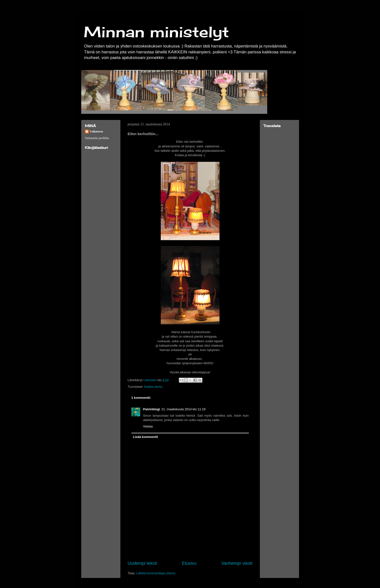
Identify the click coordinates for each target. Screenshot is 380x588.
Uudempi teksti (142, 563)
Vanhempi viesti (237, 563)
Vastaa (148, 426)
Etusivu (189, 563)
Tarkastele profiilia (97, 138)
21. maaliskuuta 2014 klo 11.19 (184, 409)
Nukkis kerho (153, 387)
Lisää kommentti (145, 437)
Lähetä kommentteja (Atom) (156, 573)
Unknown (96, 131)
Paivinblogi (152, 409)
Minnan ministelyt (156, 32)
